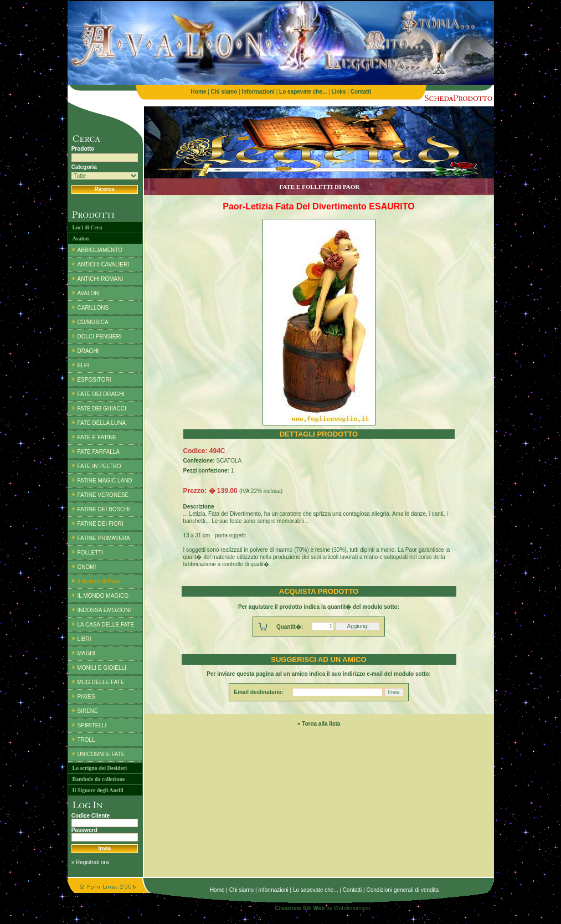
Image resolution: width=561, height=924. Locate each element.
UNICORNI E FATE (101, 754)
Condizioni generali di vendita (402, 890)
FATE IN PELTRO (99, 466)
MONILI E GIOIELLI (102, 668)
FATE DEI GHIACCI (102, 409)
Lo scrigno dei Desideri (100, 768)
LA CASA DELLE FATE (106, 625)
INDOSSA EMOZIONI (104, 610)
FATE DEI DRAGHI (101, 394)
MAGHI (87, 653)
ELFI (83, 365)
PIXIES (86, 697)
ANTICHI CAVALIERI (104, 265)
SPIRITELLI (92, 725)
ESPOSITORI (94, 380)
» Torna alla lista (319, 724)
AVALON (88, 293)
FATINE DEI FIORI (101, 524)
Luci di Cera (88, 227)
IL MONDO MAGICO (103, 596)
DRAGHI (88, 351)
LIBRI (84, 639)
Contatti (352, 890)
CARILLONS (93, 308)
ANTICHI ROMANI (101, 279)
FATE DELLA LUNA (102, 423)
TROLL (86, 740)
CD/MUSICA (93, 322)
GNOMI (87, 567)
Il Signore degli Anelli (98, 790)
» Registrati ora (90, 862)
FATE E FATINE (97, 437)
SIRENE (88, 711)
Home (217, 890)
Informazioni (273, 890)
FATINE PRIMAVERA (104, 538)
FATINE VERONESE (103, 495)
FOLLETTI (91, 553)
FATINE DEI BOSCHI (104, 509)
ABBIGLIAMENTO (100, 250)
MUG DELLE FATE (101, 682)
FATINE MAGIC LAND (105, 481)
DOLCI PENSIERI (100, 337)
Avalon (81, 238)
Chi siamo (241, 890)
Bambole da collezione (99, 779)
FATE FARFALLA (99, 452)
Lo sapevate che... (316, 890)
